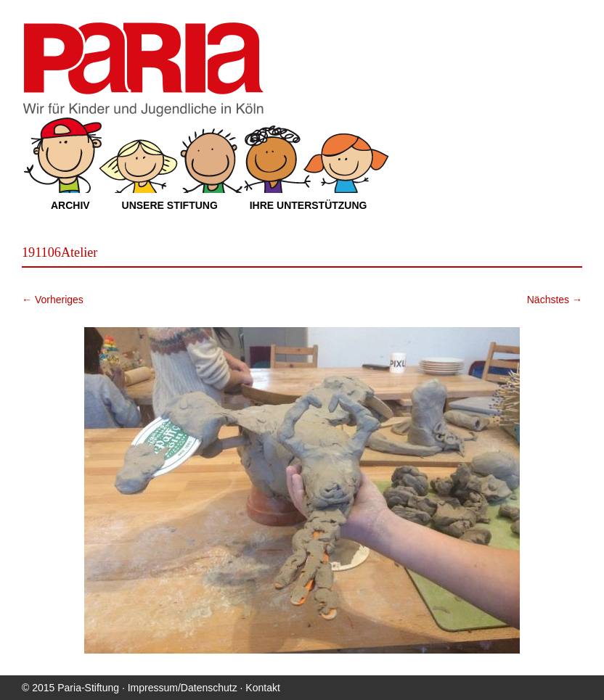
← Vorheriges (53, 300)
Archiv (70, 205)
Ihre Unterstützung (309, 205)
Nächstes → (555, 300)
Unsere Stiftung (170, 205)
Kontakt (262, 688)
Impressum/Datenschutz (183, 688)
